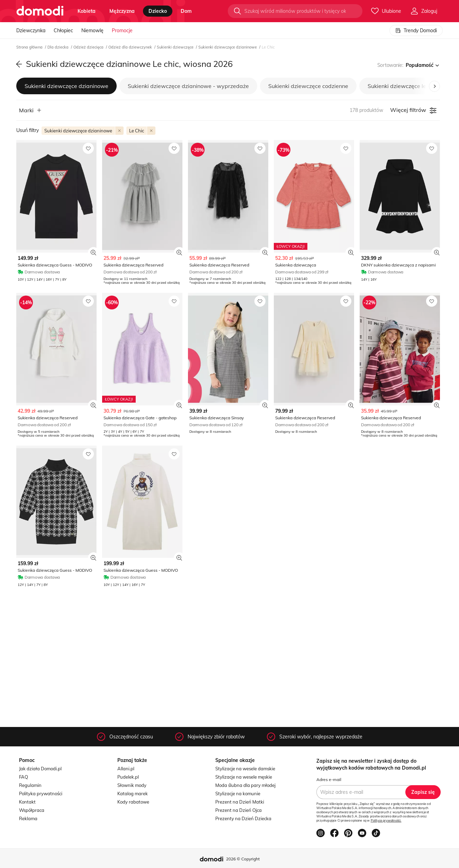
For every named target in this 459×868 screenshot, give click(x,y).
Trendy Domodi (416, 30)
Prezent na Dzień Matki (240, 802)
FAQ (24, 777)
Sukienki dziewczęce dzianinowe (228, 47)
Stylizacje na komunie (238, 794)
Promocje (122, 30)
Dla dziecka (58, 47)
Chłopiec (63, 30)
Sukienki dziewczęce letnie (402, 86)
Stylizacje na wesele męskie (244, 777)
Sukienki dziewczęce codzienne (308, 86)
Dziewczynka (31, 30)
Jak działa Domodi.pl (40, 769)
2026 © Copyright (243, 859)
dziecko (158, 11)
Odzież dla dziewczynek (131, 47)
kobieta (87, 11)
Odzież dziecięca (89, 47)
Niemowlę (92, 30)
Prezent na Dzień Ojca (238, 810)
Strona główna (30, 47)
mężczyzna (122, 11)
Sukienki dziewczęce (176, 47)
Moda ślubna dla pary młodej (245, 785)
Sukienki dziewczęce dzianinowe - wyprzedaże (188, 86)
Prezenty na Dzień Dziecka (243, 818)
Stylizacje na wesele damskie (245, 769)
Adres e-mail (329, 779)
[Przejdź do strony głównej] (40, 11)
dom (186, 11)
